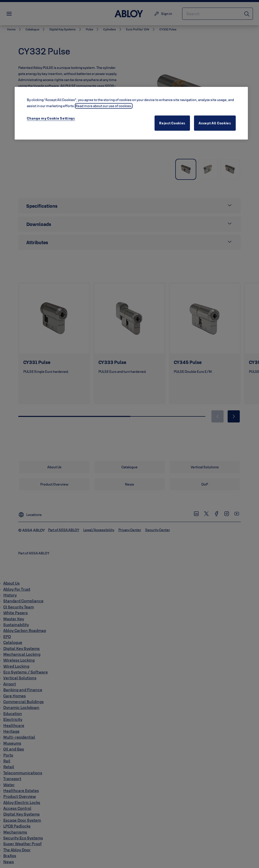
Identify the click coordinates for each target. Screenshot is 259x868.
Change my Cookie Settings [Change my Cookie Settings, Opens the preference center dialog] (51, 118)
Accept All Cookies (215, 123)
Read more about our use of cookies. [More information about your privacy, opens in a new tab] (104, 106)
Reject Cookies (172, 123)
